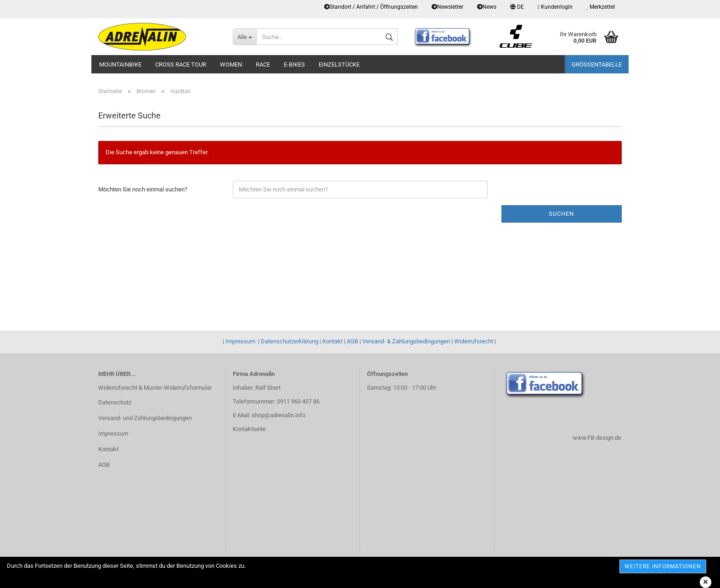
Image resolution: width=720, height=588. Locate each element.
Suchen (561, 214)
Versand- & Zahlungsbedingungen (406, 341)
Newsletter (447, 7)
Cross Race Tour (181, 64)
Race (263, 64)
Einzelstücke (339, 64)
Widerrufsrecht (474, 341)
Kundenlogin (555, 7)
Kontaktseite (249, 429)
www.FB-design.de (597, 438)
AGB (352, 341)
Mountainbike (120, 64)
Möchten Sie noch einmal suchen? (143, 189)
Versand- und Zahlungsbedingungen (145, 418)
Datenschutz (115, 402)
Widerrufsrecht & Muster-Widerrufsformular (155, 388)
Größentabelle (597, 64)
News (487, 7)
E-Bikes (294, 64)
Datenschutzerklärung (290, 341)
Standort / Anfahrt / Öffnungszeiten (371, 7)
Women (231, 64)
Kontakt (332, 341)
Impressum (240, 341)
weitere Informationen (663, 566)
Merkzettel (601, 7)
